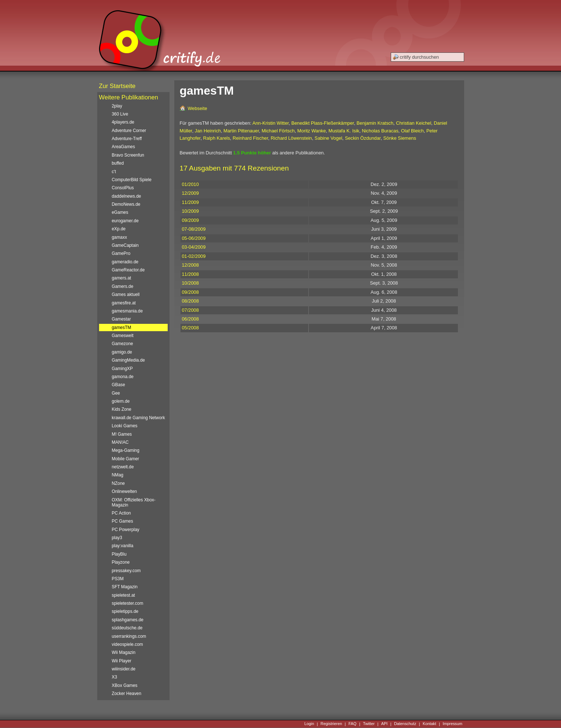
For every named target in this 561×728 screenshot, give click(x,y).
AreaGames (123, 147)
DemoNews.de (126, 204)
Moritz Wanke (312, 131)
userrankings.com (129, 636)
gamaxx (120, 237)
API (385, 724)
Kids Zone (122, 409)
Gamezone (123, 344)
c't (114, 172)
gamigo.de (122, 352)
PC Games (123, 521)
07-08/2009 (194, 229)
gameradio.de (125, 262)
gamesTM (122, 328)
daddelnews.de (127, 196)
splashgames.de (128, 620)
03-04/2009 (194, 247)
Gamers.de (123, 286)
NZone (119, 483)
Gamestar (121, 319)
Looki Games (125, 426)
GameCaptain (125, 245)
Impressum (452, 724)
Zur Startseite (117, 86)
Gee (116, 393)
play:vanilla (123, 546)
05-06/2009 (194, 238)
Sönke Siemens (400, 138)
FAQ (353, 724)
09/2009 (190, 220)
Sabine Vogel (328, 138)
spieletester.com (128, 603)
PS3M (118, 579)
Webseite (198, 108)
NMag (118, 475)
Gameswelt (123, 336)
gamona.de (123, 377)
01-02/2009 (194, 256)
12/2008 (190, 265)
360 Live (120, 114)
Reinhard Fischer (250, 138)
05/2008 (190, 328)
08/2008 (190, 301)
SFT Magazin (125, 587)
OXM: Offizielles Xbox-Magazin (134, 502)
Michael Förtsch (278, 131)
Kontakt (429, 724)
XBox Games (125, 685)
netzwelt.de (123, 467)
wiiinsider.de (124, 669)
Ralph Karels (217, 138)
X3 (115, 677)
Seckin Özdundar (363, 138)
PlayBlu (119, 554)
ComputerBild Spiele (132, 180)
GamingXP (122, 369)
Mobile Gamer (126, 459)
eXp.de (119, 229)
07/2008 (190, 310)
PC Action (121, 513)
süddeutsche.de (127, 628)
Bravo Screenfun (128, 155)
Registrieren (331, 724)
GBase (119, 385)
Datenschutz (405, 724)
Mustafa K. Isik (344, 131)
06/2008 (190, 319)
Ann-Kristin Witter (271, 123)
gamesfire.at (124, 303)
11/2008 (190, 274)
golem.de (121, 401)
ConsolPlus (123, 188)
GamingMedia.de (128, 360)
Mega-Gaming (126, 450)
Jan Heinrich (208, 131)
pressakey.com (126, 571)
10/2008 (190, 283)
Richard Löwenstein (291, 138)
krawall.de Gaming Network (139, 418)
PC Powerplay (126, 530)
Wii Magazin (124, 652)
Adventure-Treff (127, 139)
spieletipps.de (125, 611)
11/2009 (190, 202)
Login (309, 724)
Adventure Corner (129, 131)
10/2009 (190, 211)
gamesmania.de (127, 311)
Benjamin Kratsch (375, 123)
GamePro (121, 253)
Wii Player (122, 661)
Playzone (121, 562)
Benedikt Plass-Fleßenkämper (323, 123)
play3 (117, 538)
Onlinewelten (125, 491)
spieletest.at (123, 595)
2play (117, 106)
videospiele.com (127, 644)
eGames (120, 212)
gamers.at (122, 278)
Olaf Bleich (412, 131)
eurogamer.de (125, 221)
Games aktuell (126, 295)
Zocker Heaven (127, 694)
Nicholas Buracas (380, 131)
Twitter (369, 724)
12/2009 (190, 193)
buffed (118, 163)
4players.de (123, 122)
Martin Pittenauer (241, 131)
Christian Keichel (414, 123)
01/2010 (190, 184)
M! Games (122, 434)
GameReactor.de (128, 270)
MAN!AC (120, 442)
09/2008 (190, 292)
